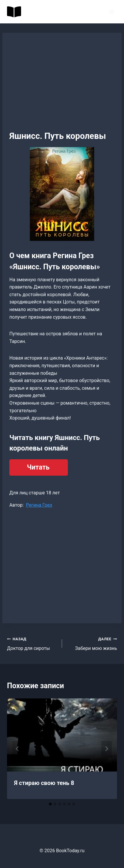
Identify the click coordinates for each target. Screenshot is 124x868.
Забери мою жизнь (92, 643)
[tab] (50, 804)
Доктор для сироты (32, 643)
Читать (38, 467)
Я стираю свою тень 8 (44, 783)
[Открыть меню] (112, 12)
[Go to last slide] (18, 749)
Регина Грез (39, 505)
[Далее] (106, 749)
